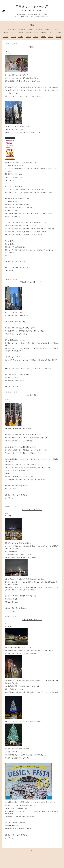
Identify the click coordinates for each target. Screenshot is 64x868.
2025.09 (6, 36)
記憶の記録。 (32, 395)
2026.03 (51, 36)
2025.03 (21, 33)
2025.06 (44, 33)
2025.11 (21, 36)
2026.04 (58, 36)
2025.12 (29, 36)
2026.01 (36, 36)
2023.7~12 (39, 29)
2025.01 (6, 33)
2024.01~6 (48, 29)
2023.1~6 (31, 29)
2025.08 (58, 33)
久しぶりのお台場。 (32, 509)
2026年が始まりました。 (32, 282)
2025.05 (36, 33)
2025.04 (29, 33)
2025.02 (14, 33)
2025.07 (51, 33)
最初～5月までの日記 (10, 29)
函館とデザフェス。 (32, 620)
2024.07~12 (57, 29)
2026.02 (44, 36)
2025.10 (14, 36)
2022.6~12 (22, 29)
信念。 (32, 47)
